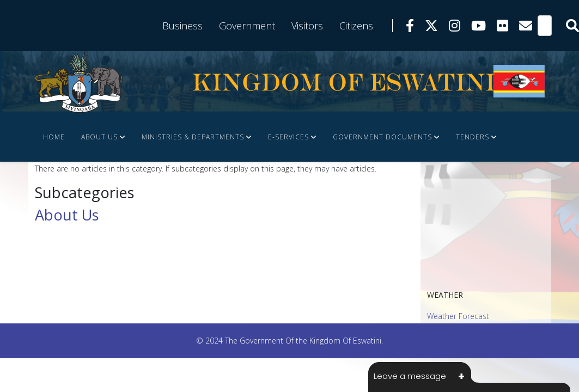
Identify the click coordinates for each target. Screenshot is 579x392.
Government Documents (382, 137)
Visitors (307, 26)
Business (182, 26)
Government (247, 26)
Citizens (356, 26)
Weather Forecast (458, 316)
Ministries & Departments (193, 137)
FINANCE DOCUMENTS (123, 186)
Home (54, 137)
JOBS (51, 186)
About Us (99, 137)
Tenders (473, 137)
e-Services (288, 137)
